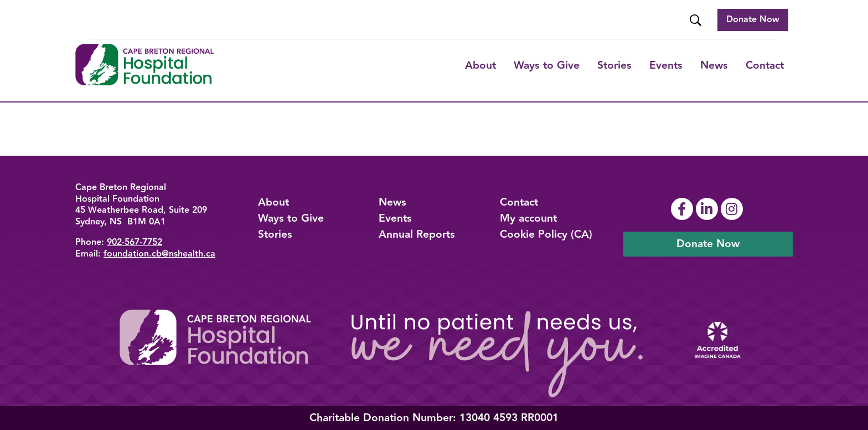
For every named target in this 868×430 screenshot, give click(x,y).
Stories (614, 65)
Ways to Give (291, 218)
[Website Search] (697, 20)
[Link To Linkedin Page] (708, 209)
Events (666, 65)
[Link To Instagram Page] (733, 209)
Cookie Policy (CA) (546, 234)
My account (528, 218)
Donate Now (753, 20)
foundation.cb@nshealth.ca (159, 254)
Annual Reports (417, 234)
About (480, 65)
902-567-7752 (135, 242)
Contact (765, 65)
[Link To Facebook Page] (683, 209)
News (714, 65)
